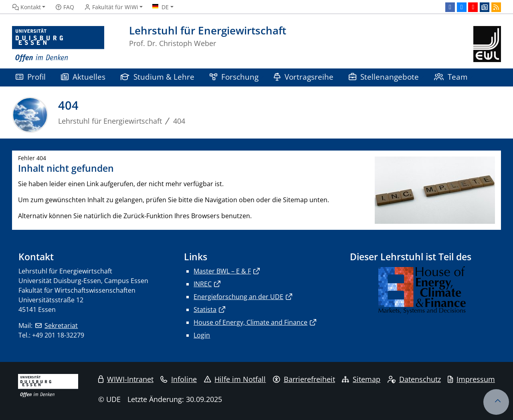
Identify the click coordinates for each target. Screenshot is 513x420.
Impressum (471, 379)
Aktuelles (83, 77)
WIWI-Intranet (126, 379)
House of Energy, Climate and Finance (250, 322)
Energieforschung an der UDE (238, 297)
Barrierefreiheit (304, 379)
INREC (203, 284)
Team (451, 77)
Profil (31, 77)
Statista (205, 309)
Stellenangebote (384, 77)
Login (202, 335)
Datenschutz (414, 379)
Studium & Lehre (158, 77)
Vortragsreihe (304, 77)
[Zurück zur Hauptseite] (487, 44)
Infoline (179, 379)
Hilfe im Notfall (235, 379)
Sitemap (361, 379)
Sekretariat (61, 326)
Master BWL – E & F (222, 271)
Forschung (234, 77)
